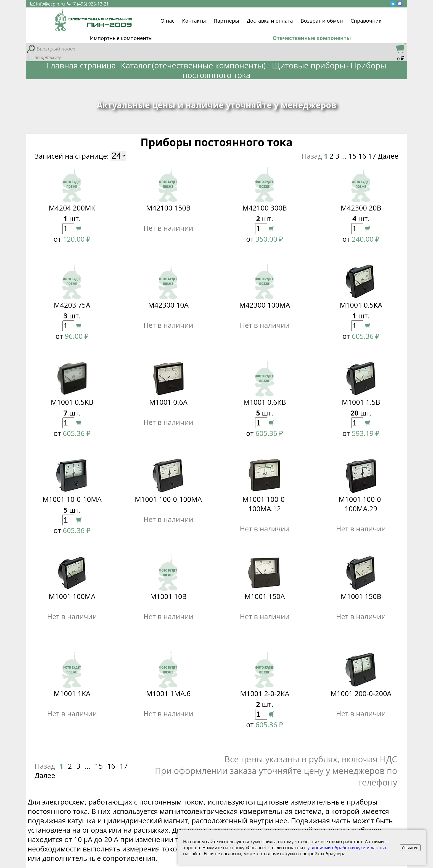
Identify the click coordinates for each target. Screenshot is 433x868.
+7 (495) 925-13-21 (88, 4)
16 (362, 156)
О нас (167, 20)
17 (372, 156)
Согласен (410, 848)
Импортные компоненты (121, 38)
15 (353, 156)
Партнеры (226, 20)
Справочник (366, 20)
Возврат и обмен (322, 20)
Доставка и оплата (270, 20)
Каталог (136, 65)
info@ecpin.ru (48, 4)
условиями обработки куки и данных (347, 848)
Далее (388, 156)
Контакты (194, 20)
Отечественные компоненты (312, 38)
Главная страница (81, 65)
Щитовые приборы (309, 65)
